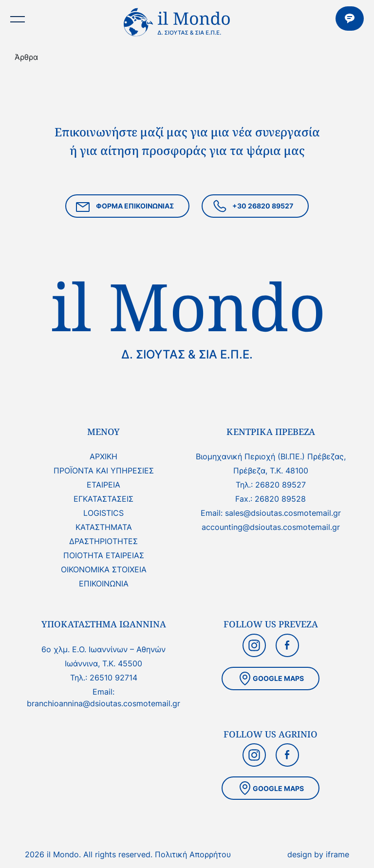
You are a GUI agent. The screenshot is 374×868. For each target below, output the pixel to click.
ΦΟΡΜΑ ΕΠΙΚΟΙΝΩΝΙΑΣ (124, 208)
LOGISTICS (103, 513)
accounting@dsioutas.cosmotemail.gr (271, 527)
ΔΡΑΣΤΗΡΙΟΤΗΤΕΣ (103, 541)
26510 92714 (113, 678)
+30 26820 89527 (252, 208)
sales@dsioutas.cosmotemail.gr (283, 513)
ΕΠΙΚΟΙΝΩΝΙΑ (350, 19)
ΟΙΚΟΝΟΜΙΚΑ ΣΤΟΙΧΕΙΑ (104, 569)
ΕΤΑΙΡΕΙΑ (103, 485)
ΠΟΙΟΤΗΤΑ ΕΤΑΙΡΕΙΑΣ (104, 555)
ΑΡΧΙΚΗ (103, 456)
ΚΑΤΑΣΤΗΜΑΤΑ (104, 527)
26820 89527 (280, 485)
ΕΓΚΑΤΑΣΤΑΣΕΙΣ (103, 499)
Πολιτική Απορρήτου (193, 854)
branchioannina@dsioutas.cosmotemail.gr (103, 703)
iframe (337, 854)
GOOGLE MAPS (271, 679)
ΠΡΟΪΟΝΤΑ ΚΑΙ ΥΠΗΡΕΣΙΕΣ (104, 471)
